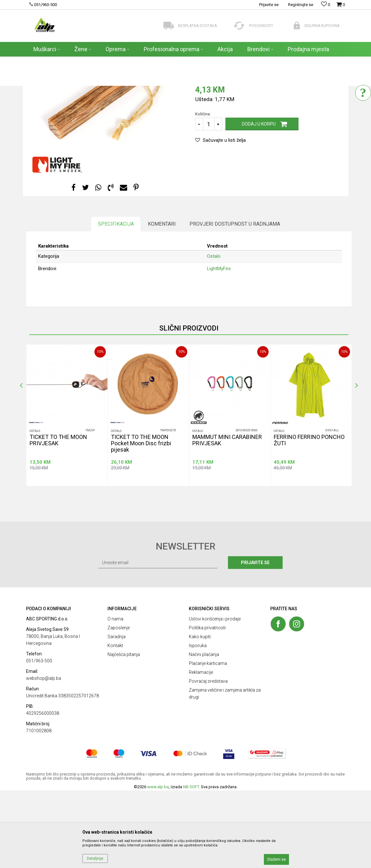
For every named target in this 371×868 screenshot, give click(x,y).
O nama (115, 696)
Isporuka (198, 723)
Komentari (162, 301)
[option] (67, 493)
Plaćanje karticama (208, 741)
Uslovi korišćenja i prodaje (215, 696)
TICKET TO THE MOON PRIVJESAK (58, 518)
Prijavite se (255, 640)
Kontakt (115, 723)
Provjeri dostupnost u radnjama (235, 301)
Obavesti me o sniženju (315, 157)
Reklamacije (201, 750)
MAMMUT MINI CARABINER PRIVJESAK (227, 518)
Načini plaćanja (204, 732)
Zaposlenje (119, 705)
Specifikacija (116, 301)
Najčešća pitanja (124, 732)
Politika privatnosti (207, 705)
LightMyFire (219, 346)
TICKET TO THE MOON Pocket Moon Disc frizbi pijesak (141, 521)
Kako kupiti (200, 714)
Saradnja (117, 714)
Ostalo (202, 134)
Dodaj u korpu (259, 202)
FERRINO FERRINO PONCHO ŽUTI (309, 518)
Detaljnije (95, 858)
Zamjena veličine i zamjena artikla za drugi (225, 771)
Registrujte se (301, 5)
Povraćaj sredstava (208, 759)
